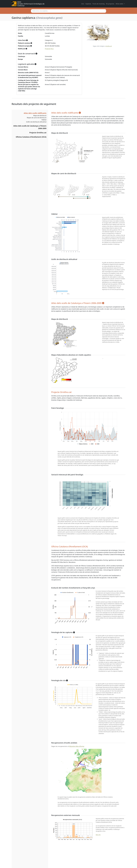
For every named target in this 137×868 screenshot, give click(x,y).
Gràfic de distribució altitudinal (36, 122)
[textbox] (69, 11)
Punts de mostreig (99, 4)
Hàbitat (44, 120)
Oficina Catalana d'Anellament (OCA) (31, 137)
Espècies (88, 4)
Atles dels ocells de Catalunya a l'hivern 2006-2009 (30, 127)
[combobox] (69, 11)
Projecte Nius (49, 49)
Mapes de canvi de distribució (37, 118)
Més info (98, 835)
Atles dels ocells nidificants (35, 113)
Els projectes (110, 4)
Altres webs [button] (120, 4)
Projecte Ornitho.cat (38, 133)
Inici (83, 4)
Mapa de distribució (40, 116)
